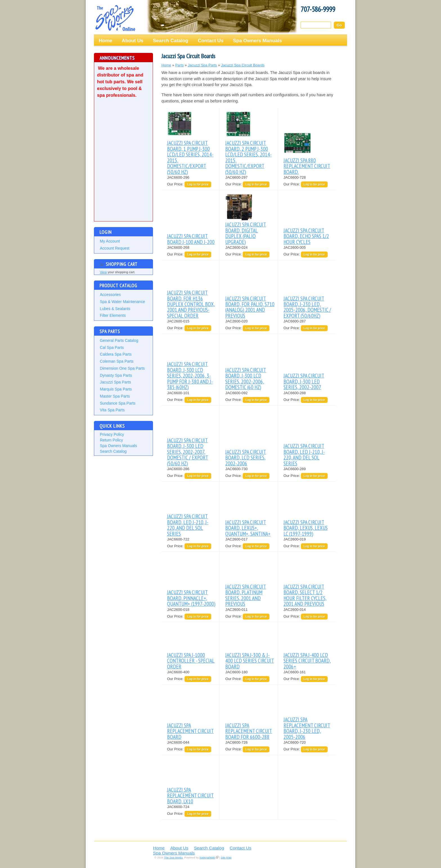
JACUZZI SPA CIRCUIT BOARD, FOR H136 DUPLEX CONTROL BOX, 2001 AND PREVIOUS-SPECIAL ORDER (191, 304)
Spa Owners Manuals (258, 41)
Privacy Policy (112, 434)
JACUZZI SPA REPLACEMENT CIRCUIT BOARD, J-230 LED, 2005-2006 (307, 728)
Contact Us (211, 41)
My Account (110, 241)
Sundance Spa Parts (118, 403)
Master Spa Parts (115, 396)
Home (105, 41)
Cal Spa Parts (112, 347)
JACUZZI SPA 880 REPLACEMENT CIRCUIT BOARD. (307, 166)
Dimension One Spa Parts (122, 368)
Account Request (115, 248)
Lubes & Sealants (115, 309)
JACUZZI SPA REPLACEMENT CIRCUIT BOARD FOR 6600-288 (249, 731)
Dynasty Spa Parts (116, 375)
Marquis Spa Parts (116, 389)
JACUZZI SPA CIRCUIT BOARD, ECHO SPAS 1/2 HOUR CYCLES (306, 236)
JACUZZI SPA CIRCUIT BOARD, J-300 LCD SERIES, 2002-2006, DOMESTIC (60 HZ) (246, 378)
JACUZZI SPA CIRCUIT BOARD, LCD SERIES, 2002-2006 (246, 457)
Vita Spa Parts (112, 410)
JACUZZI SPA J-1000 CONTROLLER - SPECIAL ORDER (191, 661)
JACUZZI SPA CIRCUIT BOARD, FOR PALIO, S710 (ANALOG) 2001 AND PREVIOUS (250, 307)
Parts (179, 65)
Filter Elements (113, 315)
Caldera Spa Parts (116, 354)
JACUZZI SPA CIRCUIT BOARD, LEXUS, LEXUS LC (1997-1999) (306, 528)
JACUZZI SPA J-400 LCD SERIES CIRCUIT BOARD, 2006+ (307, 661)
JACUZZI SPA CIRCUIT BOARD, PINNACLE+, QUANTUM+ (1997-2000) (191, 598)
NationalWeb (207, 857)
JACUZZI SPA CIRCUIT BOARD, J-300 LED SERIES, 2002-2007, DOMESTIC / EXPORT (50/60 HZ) (188, 452)
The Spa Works (115, 18)
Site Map (226, 857)
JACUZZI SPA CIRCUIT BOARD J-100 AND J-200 (191, 239)
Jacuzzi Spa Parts (115, 382)
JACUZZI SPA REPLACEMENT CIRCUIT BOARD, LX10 (190, 795)
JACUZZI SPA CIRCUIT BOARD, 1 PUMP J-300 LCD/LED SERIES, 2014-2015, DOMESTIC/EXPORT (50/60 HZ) (190, 157)
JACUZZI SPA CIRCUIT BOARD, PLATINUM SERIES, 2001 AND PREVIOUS (246, 595)
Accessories (110, 295)
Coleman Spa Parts (117, 361)
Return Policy (111, 440)
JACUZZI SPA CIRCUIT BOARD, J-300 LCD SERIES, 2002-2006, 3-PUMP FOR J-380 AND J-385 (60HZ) (190, 375)
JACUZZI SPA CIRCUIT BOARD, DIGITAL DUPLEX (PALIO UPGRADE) (246, 233)
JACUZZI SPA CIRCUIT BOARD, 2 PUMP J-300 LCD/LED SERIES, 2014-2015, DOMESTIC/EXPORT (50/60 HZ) (248, 157)
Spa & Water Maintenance (122, 302)
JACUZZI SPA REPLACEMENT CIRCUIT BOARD (190, 731)
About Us (133, 41)
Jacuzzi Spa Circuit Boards (243, 65)
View (103, 272)
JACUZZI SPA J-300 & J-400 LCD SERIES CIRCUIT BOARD (250, 661)
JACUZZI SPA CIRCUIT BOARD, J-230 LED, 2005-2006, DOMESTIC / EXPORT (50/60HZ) (307, 307)
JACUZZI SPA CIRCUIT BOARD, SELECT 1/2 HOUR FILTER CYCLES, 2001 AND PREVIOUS (305, 595)
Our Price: (176, 184)
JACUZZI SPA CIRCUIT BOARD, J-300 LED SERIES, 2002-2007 (304, 381)
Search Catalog (171, 41)
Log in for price (198, 184)
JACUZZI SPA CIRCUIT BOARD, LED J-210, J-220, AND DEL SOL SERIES (304, 454)
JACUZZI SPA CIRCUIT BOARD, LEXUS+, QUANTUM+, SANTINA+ (248, 528)
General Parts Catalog (119, 340)
